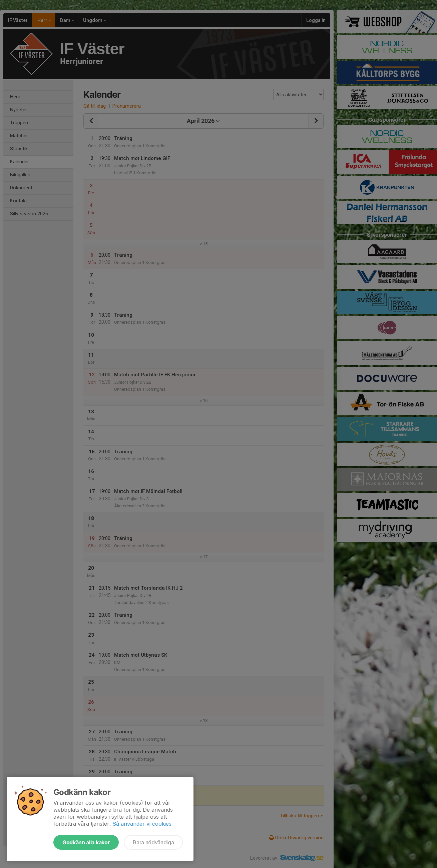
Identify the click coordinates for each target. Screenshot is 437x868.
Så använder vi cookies (142, 824)
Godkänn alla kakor (86, 842)
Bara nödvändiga (153, 842)
